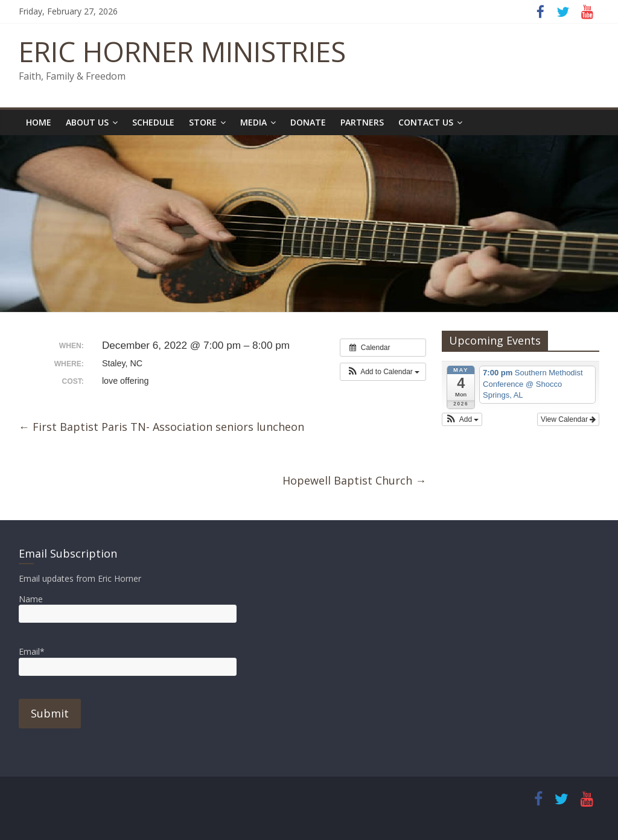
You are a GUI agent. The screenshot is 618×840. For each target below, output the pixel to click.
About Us (87, 122)
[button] (383, 372)
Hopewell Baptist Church (354, 480)
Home (39, 122)
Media (253, 122)
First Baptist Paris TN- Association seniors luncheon (161, 427)
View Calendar (568, 419)
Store (203, 122)
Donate (308, 122)
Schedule (153, 122)
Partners (362, 122)
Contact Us (426, 122)
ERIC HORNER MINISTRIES (182, 51)
